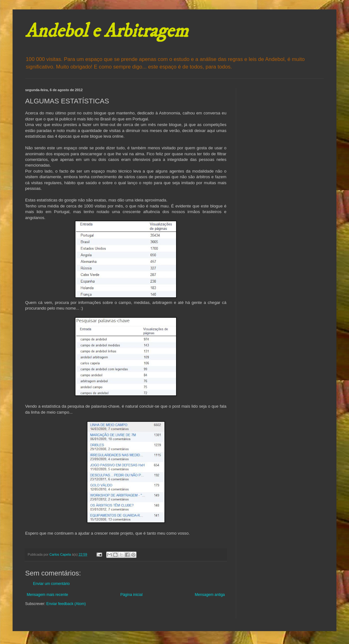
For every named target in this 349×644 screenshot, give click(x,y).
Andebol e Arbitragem (107, 31)
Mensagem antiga (210, 595)
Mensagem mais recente (47, 595)
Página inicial (132, 595)
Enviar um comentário (51, 584)
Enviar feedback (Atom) (66, 604)
